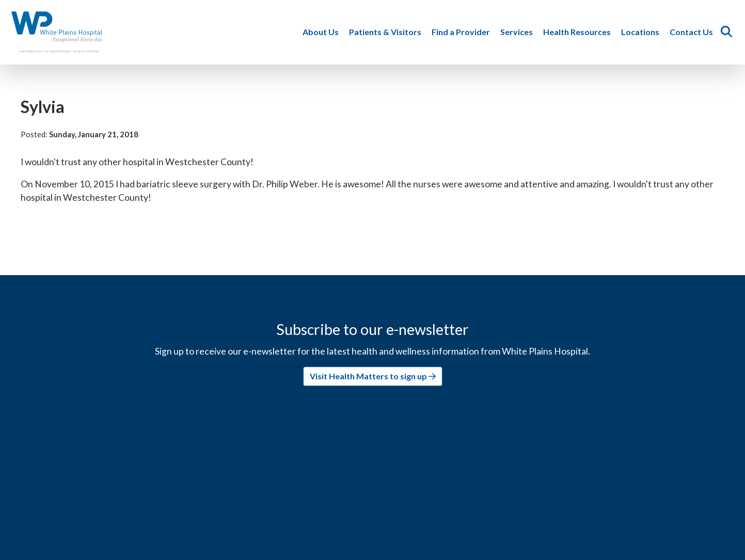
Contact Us (693, 32)
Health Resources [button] (579, 32)
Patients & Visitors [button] (387, 32)
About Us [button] (323, 32)
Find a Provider (463, 32)
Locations (642, 32)
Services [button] (519, 32)
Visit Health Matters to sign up (373, 376)
